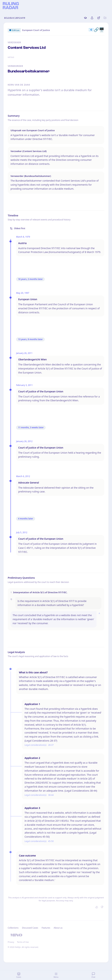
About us (58, 928)
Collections (13, 928)
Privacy (11, 942)
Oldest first (18, 228)
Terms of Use (23, 942)
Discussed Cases (30, 928)
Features (46, 928)
